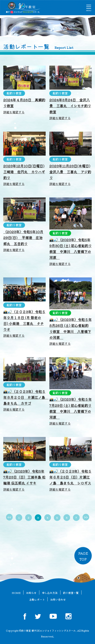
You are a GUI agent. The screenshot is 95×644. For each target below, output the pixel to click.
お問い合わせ (58, 599)
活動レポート (37, 599)
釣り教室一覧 (71, 593)
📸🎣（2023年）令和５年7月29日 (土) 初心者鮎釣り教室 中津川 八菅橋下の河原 (71, 411)
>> (86, 517)
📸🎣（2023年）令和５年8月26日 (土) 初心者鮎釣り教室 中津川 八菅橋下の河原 (71, 331)
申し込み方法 (50, 593)
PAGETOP (83, 556)
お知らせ (31, 593)
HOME (16, 593)
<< (9, 517)
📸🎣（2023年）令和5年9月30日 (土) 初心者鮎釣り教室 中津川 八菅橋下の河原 (71, 251)
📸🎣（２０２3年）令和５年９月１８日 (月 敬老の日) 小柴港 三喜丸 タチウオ (24, 323)
